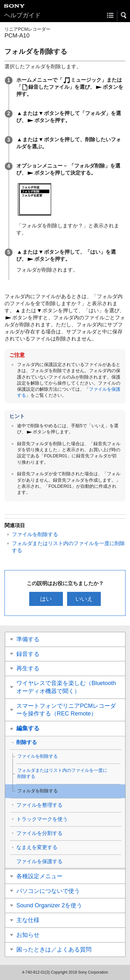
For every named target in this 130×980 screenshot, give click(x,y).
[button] (124, 15)
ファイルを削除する (35, 534)
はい (46, 599)
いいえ (84, 599)
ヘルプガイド (22, 15)
